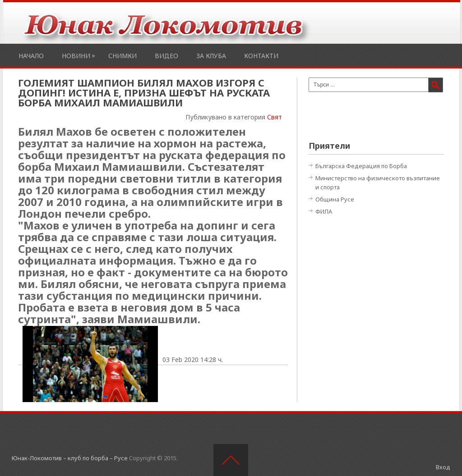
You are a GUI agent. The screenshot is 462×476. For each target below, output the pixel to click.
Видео (166, 56)
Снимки (122, 56)
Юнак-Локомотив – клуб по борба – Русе (70, 458)
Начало (31, 56)
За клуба (211, 56)
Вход (443, 467)
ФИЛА (324, 211)
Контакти (261, 56)
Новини (76, 56)
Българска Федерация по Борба (361, 166)
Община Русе (335, 199)
